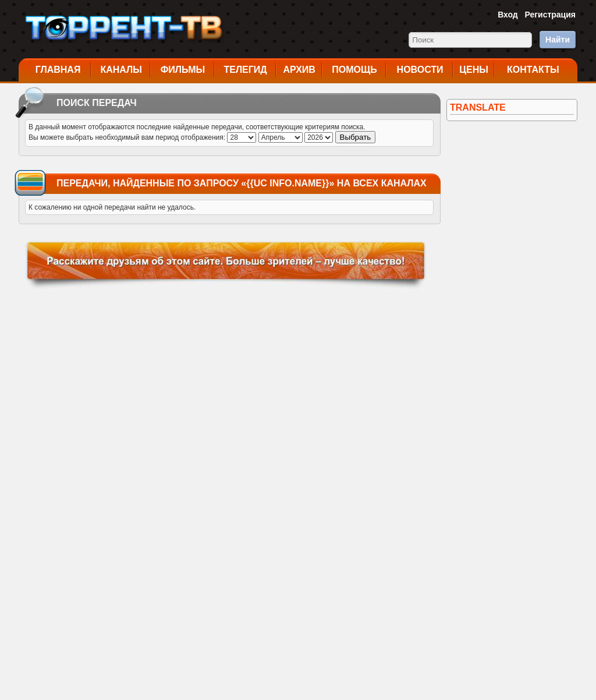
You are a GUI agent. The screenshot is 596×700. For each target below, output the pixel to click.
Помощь (354, 70)
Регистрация (550, 15)
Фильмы (183, 70)
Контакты (533, 70)
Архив (299, 70)
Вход (508, 15)
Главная (58, 70)
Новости (420, 70)
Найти (558, 40)
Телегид (245, 70)
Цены (474, 70)
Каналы (121, 70)
